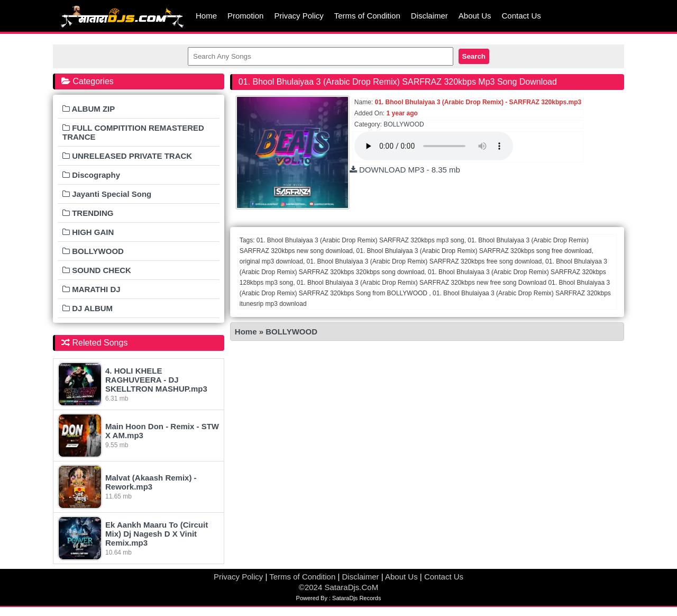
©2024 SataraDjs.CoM (338, 587)
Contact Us (522, 16)
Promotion (245, 16)
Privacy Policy (299, 16)
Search (474, 56)
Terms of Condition (367, 16)
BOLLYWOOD (404, 124)
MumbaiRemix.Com (122, 16)
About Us (475, 16)
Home (206, 16)
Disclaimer (429, 16)
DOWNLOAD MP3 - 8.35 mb (405, 170)
